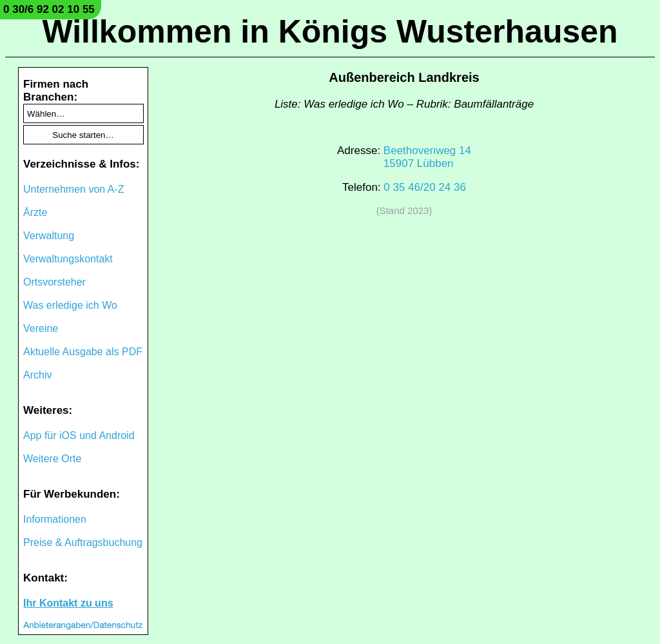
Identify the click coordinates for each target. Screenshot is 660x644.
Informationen (55, 519)
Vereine (41, 328)
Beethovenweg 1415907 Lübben (427, 157)
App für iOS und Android (79, 435)
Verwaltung (49, 236)
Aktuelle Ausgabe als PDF (83, 352)
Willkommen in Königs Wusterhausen (330, 32)
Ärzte (35, 212)
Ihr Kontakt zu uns (68, 603)
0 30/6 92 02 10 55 (49, 9)
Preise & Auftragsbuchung (83, 542)
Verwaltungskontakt (68, 259)
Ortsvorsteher (54, 282)
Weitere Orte (52, 459)
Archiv (37, 375)
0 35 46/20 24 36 (425, 187)
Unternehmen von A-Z (74, 189)
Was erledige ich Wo (70, 305)
